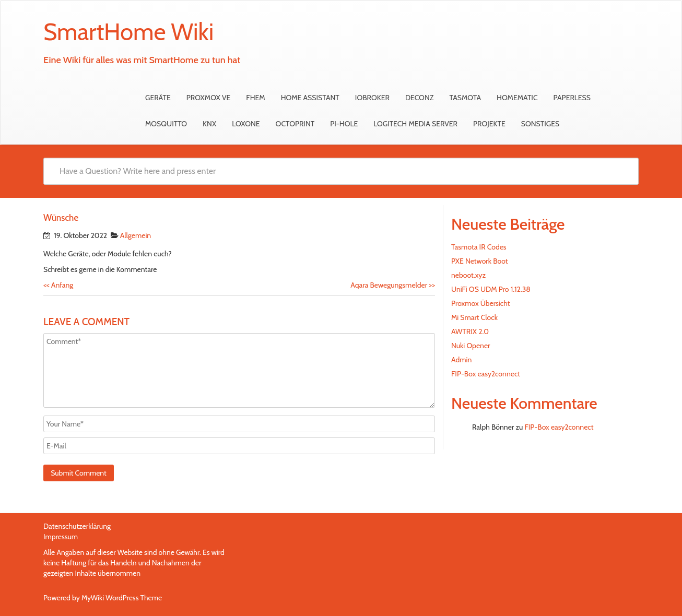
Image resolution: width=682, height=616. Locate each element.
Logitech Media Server (415, 124)
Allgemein (136, 235)
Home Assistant (310, 98)
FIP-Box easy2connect (486, 374)
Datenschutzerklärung (77, 526)
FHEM (255, 98)
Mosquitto (166, 124)
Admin (461, 360)
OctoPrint (295, 124)
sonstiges (540, 124)
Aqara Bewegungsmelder (393, 285)
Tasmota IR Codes (479, 247)
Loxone (246, 124)
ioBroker (372, 98)
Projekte (489, 124)
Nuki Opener (471, 346)
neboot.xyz (468, 275)
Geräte (158, 98)
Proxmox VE (209, 98)
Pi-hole (344, 124)
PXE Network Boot (480, 261)
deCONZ (420, 98)
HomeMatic (517, 98)
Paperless (572, 98)
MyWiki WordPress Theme (122, 598)
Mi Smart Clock (474, 317)
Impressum (61, 537)
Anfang (58, 285)
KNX (209, 124)
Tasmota (465, 98)
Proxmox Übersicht (480, 303)
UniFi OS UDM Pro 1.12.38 (491, 289)
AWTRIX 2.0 (470, 331)
